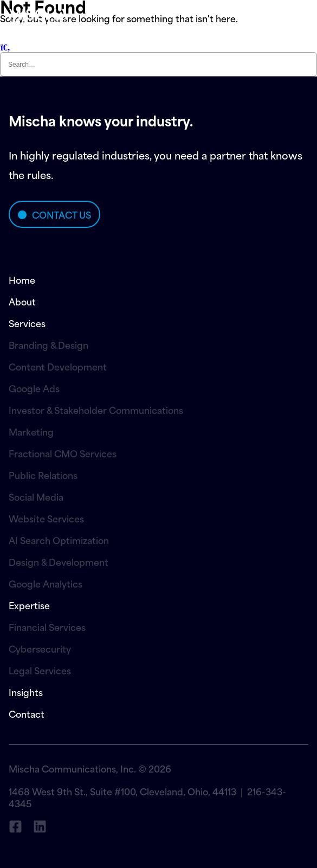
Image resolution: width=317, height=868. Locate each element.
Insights (26, 692)
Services (27, 323)
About (22, 301)
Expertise (29, 605)
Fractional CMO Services (63, 453)
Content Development (58, 366)
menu (295, 16)
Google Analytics (46, 583)
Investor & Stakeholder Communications (96, 410)
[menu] (265, 16)
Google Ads (34, 388)
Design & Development (59, 561)
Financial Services (47, 627)
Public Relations (43, 475)
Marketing (31, 431)
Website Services (46, 518)
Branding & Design (48, 344)
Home (22, 279)
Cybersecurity (40, 648)
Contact (27, 713)
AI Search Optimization (59, 540)
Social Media (36, 496)
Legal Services (40, 670)
